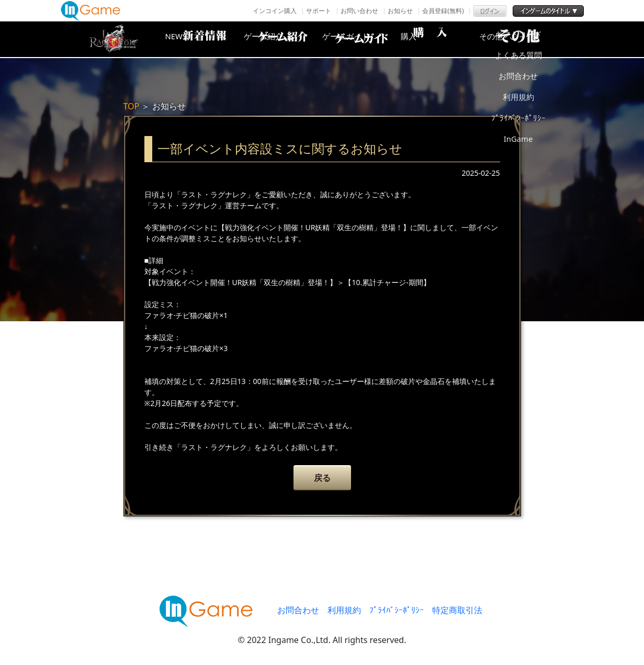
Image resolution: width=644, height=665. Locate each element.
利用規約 (344, 610)
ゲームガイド (361, 39)
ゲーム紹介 (278, 39)
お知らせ (400, 11)
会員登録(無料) (443, 11)
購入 (445, 39)
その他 (529, 39)
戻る (322, 478)
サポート (319, 11)
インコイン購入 (275, 11)
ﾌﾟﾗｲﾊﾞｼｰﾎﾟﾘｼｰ (397, 610)
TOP (132, 106)
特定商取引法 (457, 610)
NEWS (194, 39)
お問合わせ (298, 610)
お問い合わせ (359, 11)
